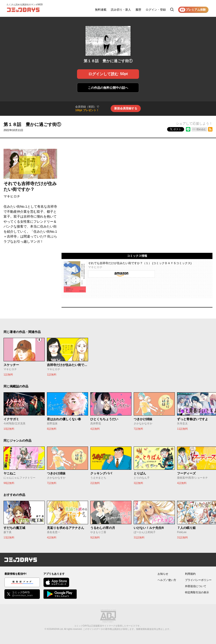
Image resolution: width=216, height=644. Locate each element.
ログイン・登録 (156, 10)
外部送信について (196, 586)
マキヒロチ (12, 196)
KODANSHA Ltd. (55, 629)
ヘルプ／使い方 (167, 580)
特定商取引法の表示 (197, 592)
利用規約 (190, 574)
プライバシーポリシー (198, 580)
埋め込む (201, 129)
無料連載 (101, 10)
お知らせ (163, 574)
